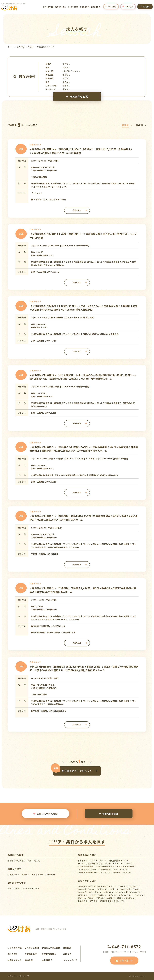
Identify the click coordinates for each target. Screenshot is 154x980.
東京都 (31, 47)
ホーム (11, 47)
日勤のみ (100, 898)
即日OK (97, 886)
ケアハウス (106, 872)
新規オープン (120, 901)
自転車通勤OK (132, 886)
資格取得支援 (106, 901)
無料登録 (145, 7)
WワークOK (94, 892)
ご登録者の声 (85, 7)
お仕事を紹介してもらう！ (77, 771)
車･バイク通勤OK (97, 889)
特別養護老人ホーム (118, 861)
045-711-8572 (124, 947)
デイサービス (111, 864)
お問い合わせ (124, 961)
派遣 (10, 888)
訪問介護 (117, 872)
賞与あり (94, 901)
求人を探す (111, 7)
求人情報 (21, 47)
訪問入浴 (127, 872)
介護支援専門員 (36, 875)
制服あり (137, 889)
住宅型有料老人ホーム (87, 869)
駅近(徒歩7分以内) (86, 898)
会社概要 (47, 960)
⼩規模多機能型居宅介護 (88, 872)
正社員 (17, 888)
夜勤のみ (118, 892)
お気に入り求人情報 (45, 814)
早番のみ (122, 895)
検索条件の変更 (77, 96)
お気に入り (128, 7)
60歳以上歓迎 (125, 889)
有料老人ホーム (85, 861)
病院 (115, 869)
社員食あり (83, 901)
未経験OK (111, 898)
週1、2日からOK (136, 895)
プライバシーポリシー (18, 976)
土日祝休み (112, 889)
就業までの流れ (61, 7)
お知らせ (67, 954)
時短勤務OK (129, 898)
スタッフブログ (70, 960)
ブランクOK (118, 886)
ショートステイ (125, 864)
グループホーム (100, 861)
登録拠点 (67, 948)
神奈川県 (20, 861)
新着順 (127, 125)
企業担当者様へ (96, 7)
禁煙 (119, 898)
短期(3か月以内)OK (132, 892)
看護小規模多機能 (126, 866)
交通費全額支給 (85, 886)
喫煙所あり (83, 895)
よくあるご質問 (73, 7)
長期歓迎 (107, 886)
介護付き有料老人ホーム (106, 866)
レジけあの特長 (48, 7)
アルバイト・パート (31, 888)
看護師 (24, 875)
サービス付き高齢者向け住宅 (90, 864)
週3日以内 (82, 892)
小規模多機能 (105, 869)
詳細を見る (77, 210)
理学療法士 (50, 875)
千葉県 (29, 861)
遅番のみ (112, 895)
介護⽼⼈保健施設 (86, 866)
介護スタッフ (13, 875)
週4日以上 (82, 889)
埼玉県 (37, 861)
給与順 (141, 125)
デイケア (123, 869)
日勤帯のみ (107, 892)
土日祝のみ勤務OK (98, 895)
